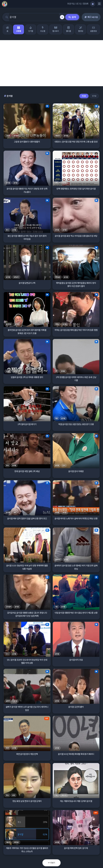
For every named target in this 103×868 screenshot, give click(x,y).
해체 (64, 842)
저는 (57, 795)
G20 (15, 560)
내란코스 (58, 136)
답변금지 (16, 277)
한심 (7, 795)
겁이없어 (9, 607)
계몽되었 (64, 795)
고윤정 (8, 136)
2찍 (56, 371)
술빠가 (8, 701)
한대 (7, 465)
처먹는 (57, 324)
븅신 (7, 230)
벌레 (13, 418)
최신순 (84, 96)
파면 (7, 748)
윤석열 (66, 136)
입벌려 (8, 371)
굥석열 (8, 183)
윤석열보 (16, 136)
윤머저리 (58, 560)
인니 (7, 654)
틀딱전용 (9, 324)
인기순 (94, 96)
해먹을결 (58, 277)
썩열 (57, 418)
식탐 (57, 607)
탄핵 (57, 183)
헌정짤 (63, 371)
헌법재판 (64, 183)
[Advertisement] (51, 63)
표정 (14, 795)
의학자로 (16, 842)
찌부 (15, 512)
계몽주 (8, 842)
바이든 (65, 512)
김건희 (65, 701)
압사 (64, 465)
